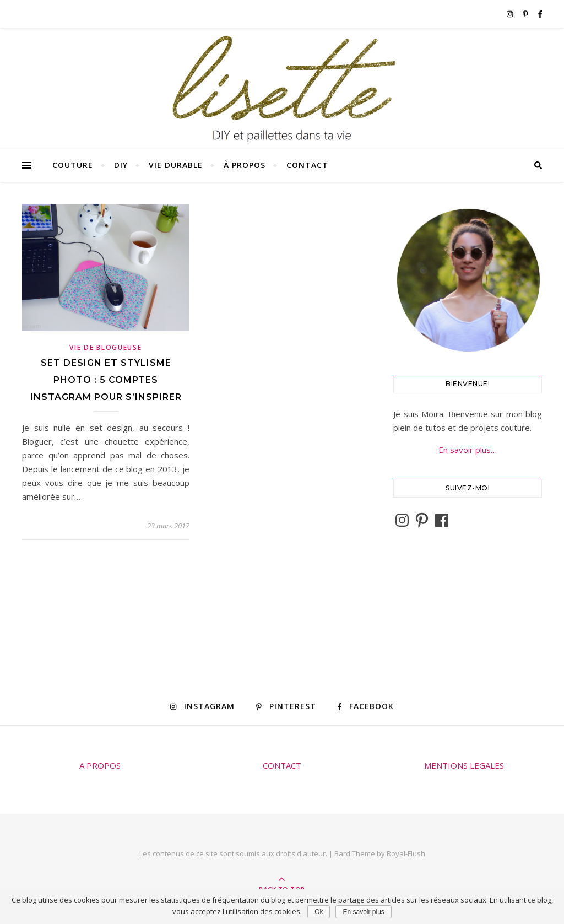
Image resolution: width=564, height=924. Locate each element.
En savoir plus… (468, 450)
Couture (73, 165)
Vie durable (176, 165)
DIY (121, 165)
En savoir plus (363, 912)
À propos (245, 165)
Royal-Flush (406, 853)
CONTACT (282, 765)
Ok (319, 912)
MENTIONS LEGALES (464, 765)
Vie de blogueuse (105, 347)
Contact (307, 165)
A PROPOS (100, 765)
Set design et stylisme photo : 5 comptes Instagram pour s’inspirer (106, 380)
